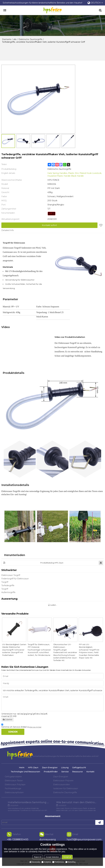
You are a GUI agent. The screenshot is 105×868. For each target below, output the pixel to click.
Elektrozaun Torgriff (11, 575)
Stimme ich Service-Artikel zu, (21, 727)
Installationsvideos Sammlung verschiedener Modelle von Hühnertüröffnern (28, 803)
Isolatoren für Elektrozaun (66, 789)
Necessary (35, 862)
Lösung (65, 768)
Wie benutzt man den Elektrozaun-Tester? (77, 803)
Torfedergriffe (8, 585)
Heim (21, 768)
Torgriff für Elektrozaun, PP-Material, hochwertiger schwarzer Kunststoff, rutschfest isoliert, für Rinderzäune (39, 650)
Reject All (38, 857)
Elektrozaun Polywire (63, 781)
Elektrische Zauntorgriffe (30, 39)
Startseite (7, 39)
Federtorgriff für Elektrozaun (15, 579)
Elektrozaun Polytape (15, 785)
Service (65, 772)
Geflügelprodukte (13, 777)
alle (15, 39)
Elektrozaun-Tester (14, 781)
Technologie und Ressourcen (25, 772)
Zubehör (8, 720)
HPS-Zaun (33, 768)
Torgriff (5, 589)
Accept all (67, 857)
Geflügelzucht (79, 768)
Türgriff (5, 582)
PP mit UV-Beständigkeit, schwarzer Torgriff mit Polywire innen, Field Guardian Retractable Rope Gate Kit (91, 651)
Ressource (78, 772)
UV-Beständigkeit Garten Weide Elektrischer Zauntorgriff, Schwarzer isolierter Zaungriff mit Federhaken (14, 650)
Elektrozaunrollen (62, 785)
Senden (13, 732)
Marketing (70, 862)
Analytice (46, 862)
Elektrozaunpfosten (14, 793)
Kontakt (91, 772)
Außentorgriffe (8, 592)
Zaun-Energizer (50, 768)
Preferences (58, 862)
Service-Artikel (36, 728)
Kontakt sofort (49, 225)
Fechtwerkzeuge (13, 789)
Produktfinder (51, 772)
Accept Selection (52, 857)
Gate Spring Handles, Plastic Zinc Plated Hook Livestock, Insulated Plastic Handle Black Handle (75, 175)
